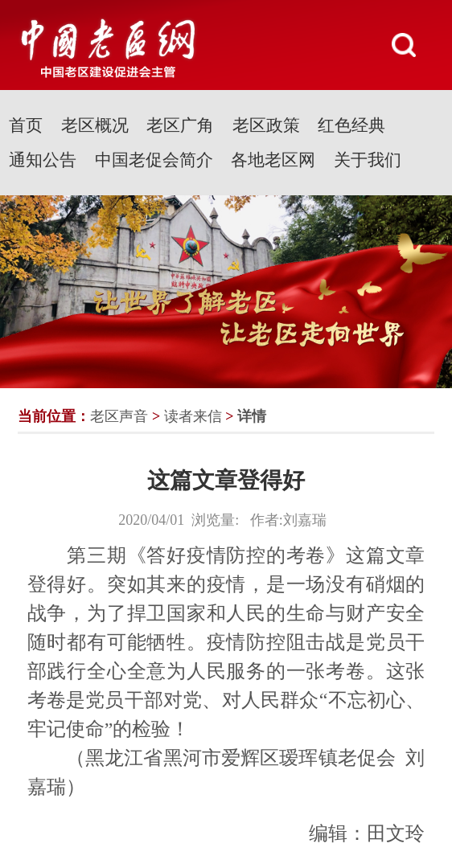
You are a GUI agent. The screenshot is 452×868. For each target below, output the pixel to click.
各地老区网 (273, 160)
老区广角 (180, 125)
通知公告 (43, 160)
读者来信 (193, 416)
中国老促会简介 (154, 160)
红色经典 (351, 125)
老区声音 (119, 416)
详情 (252, 416)
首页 (26, 125)
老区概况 (95, 125)
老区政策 (266, 125)
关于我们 (368, 160)
